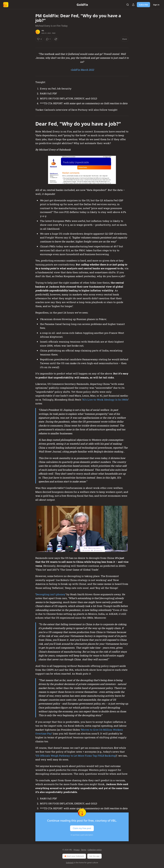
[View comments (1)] (48, 39)
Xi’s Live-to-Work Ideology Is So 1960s (105, 400)
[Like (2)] (39, 39)
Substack (70, 863)
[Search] (128, 5)
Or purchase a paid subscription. (82, 835)
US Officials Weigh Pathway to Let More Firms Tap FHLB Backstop (76, 756)
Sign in (156, 5)
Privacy (77, 850)
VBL (43, 31)
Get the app (94, 856)
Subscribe (143, 5)
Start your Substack (74, 856)
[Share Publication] (133, 5)
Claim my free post (82, 828)
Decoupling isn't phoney (51, 594)
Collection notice (95, 850)
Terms (84, 850)
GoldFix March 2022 (83, 70)
